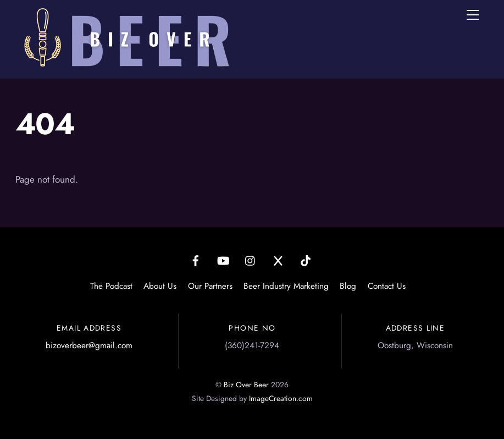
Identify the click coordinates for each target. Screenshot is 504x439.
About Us (160, 286)
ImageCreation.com (281, 398)
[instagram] (251, 259)
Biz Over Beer (246, 385)
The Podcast (111, 286)
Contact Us (387, 286)
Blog (348, 286)
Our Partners (210, 286)
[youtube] (223, 259)
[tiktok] (306, 259)
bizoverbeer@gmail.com (89, 345)
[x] (278, 259)
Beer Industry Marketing (286, 286)
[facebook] (196, 259)
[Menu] (473, 15)
